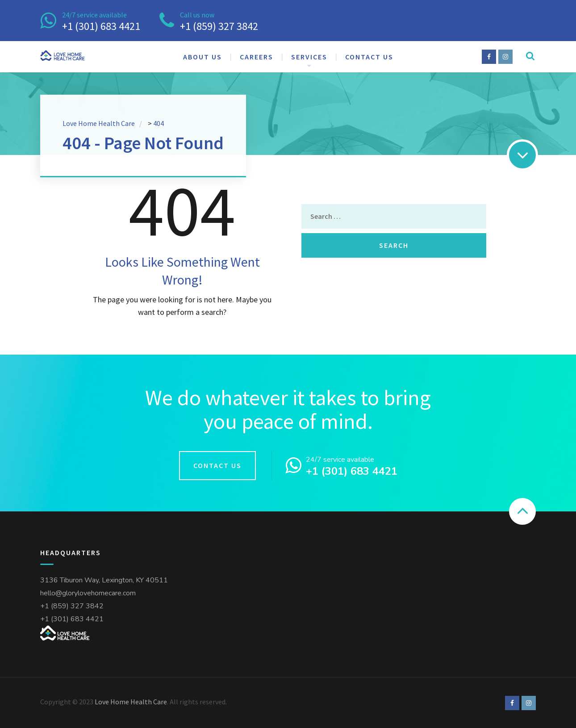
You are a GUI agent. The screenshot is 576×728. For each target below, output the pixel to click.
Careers (257, 57)
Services (309, 57)
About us (202, 57)
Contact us (369, 57)
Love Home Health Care (131, 702)
